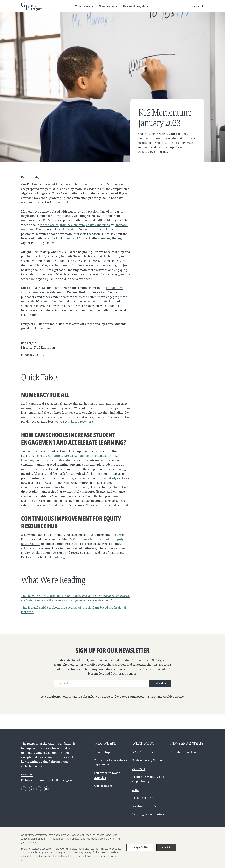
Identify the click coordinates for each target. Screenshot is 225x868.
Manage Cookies (140, 847)
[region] (112, 847)
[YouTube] (46, 789)
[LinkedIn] (39, 789)
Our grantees (103, 786)
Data (135, 789)
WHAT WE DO (143, 743)
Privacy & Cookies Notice (79, 856)
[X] (31, 789)
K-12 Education (143, 752)
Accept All (166, 847)
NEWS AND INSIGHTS (187, 743)
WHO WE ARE (105, 743)
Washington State (145, 806)
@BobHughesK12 (33, 355)
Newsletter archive (184, 752)
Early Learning (143, 798)
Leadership (102, 752)
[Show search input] (198, 6)
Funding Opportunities (148, 814)
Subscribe (160, 683)
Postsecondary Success (148, 760)
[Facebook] (24, 789)
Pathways (139, 769)
